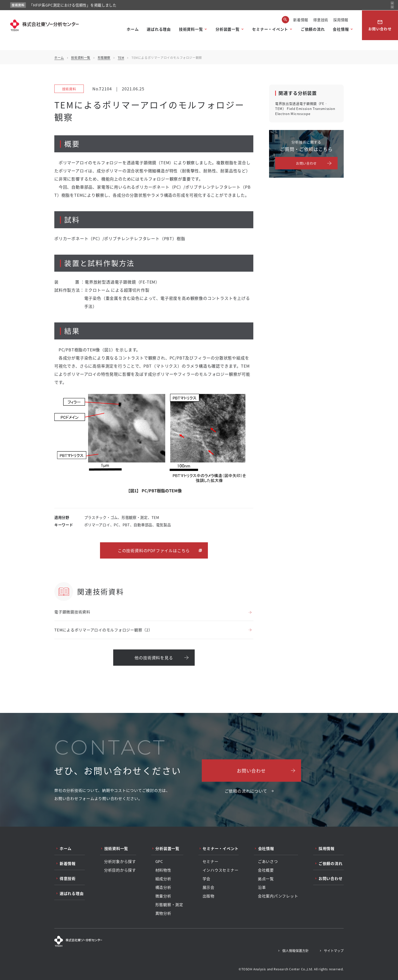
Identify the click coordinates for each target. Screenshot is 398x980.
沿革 (262, 887)
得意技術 (321, 20)
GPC (159, 861)
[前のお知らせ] (392, 3)
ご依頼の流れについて (246, 791)
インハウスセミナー (221, 870)
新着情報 (301, 20)
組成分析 (163, 879)
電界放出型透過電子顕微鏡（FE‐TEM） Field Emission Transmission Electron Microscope (305, 109)
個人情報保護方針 (295, 950)
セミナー (211, 861)
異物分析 (163, 913)
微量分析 (163, 896)
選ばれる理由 (159, 29)
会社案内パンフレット (278, 896)
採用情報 (341, 20)
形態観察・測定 (169, 905)
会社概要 (266, 870)
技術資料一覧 (191, 29)
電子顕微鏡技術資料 (72, 612)
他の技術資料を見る (154, 658)
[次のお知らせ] (392, 7)
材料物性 (163, 870)
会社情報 (341, 29)
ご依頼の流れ (313, 29)
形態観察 (104, 58)
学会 (207, 879)
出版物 (209, 896)
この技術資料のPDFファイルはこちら (154, 550)
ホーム (133, 29)
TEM (121, 58)
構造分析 (163, 887)
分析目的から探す (120, 870)
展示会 (209, 887)
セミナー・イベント (270, 29)
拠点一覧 (266, 879)
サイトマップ (334, 950)
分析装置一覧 (228, 29)
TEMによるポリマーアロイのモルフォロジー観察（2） (103, 630)
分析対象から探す (120, 861)
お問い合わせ (380, 25)
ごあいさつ (268, 861)
